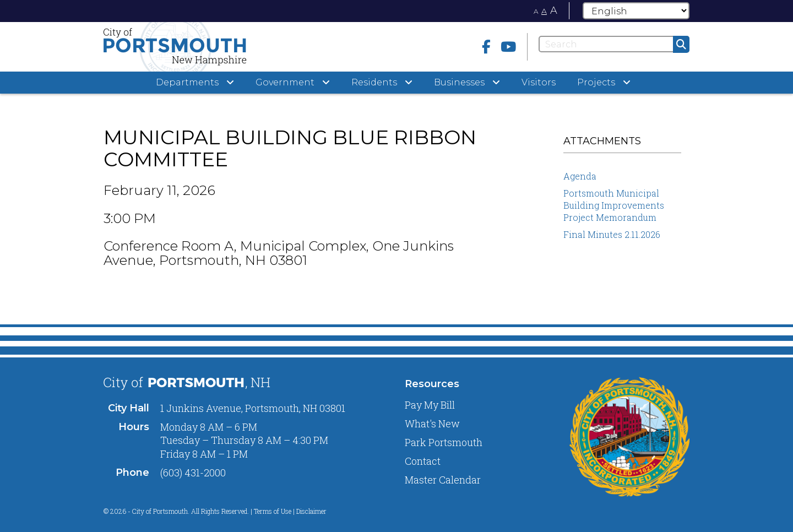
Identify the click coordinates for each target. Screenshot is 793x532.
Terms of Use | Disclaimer (290, 511)
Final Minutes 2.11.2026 (612, 234)
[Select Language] (636, 11)
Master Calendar (443, 480)
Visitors (539, 82)
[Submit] (681, 44)
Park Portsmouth (444, 442)
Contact (423, 461)
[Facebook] (486, 47)
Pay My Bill (430, 405)
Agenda (580, 176)
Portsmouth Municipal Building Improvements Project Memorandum (614, 205)
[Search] (614, 44)
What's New (432, 424)
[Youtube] (508, 47)
